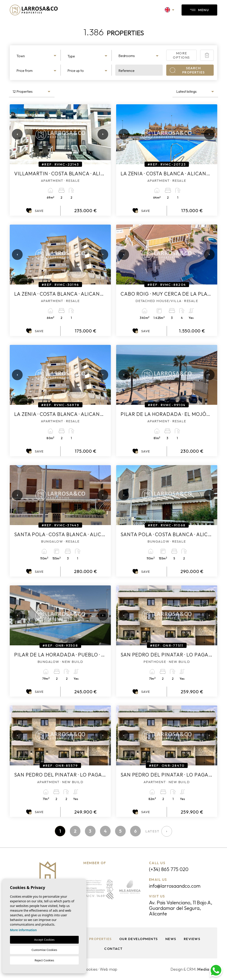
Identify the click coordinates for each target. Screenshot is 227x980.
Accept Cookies (44, 940)
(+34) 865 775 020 (169, 869)
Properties (100, 939)
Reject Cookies (44, 960)
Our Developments (139, 939)
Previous (14, 134)
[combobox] (37, 55)
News (171, 939)
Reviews (192, 939)
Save (35, 211)
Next (102, 134)
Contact (113, 949)
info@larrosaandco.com (175, 886)
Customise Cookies (44, 950)
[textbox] (37, 56)
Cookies (91, 969)
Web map (109, 969)
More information (23, 930)
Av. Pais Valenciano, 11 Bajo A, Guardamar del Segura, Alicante (181, 908)
